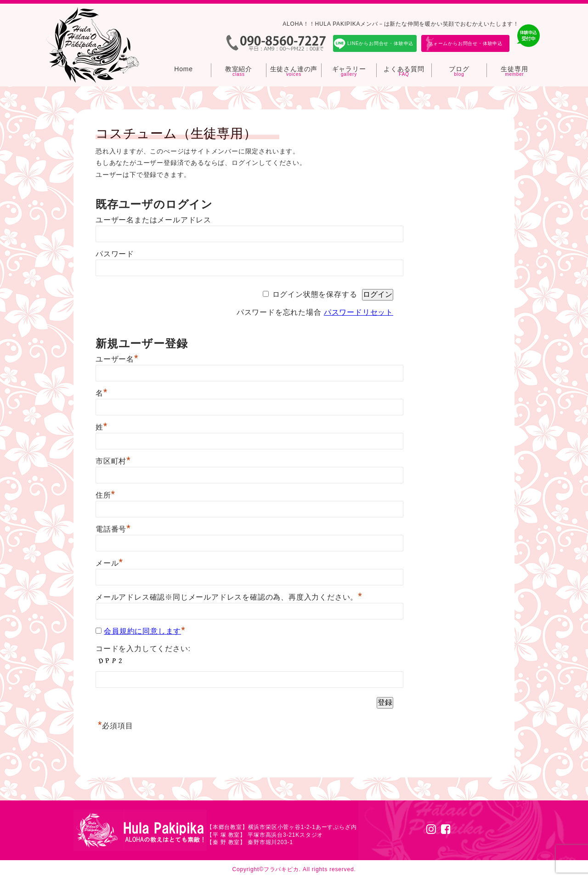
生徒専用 (514, 69)
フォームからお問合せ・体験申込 (465, 43)
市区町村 (113, 461)
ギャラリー (349, 69)
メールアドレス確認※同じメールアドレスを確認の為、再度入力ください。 (229, 597)
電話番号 (113, 529)
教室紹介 (239, 69)
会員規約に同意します (142, 631)
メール (109, 563)
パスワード (115, 254)
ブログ (459, 69)
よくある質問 (404, 69)
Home (184, 69)
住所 (105, 495)
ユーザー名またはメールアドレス (153, 220)
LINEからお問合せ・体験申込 (380, 43)
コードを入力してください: (143, 649)
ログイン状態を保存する (315, 294)
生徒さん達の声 (294, 69)
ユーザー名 (117, 359)
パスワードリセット (359, 312)
